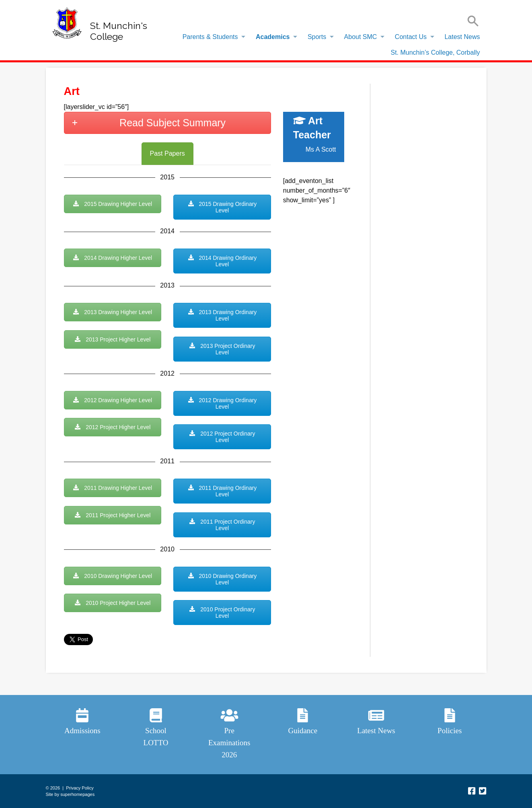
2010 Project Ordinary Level (222, 613)
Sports (317, 37)
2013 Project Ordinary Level (222, 349)
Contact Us (411, 37)
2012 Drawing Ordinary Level (222, 403)
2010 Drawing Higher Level (112, 576)
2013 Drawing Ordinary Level (222, 315)
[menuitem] (212, 37)
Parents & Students (210, 37)
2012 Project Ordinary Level (222, 437)
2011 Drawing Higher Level (112, 488)
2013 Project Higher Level (112, 339)
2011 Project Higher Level (112, 515)
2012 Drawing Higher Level (112, 400)
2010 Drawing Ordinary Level (222, 579)
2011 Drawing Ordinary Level (222, 491)
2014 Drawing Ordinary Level (222, 261)
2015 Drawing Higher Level (112, 204)
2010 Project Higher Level (112, 603)
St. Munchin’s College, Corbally (435, 52)
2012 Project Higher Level (112, 427)
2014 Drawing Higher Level (112, 258)
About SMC (361, 37)
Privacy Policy (80, 788)
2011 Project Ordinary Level (222, 525)
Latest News (462, 37)
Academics (273, 37)
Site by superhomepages (70, 794)
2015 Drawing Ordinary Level (222, 207)
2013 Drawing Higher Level (112, 312)
